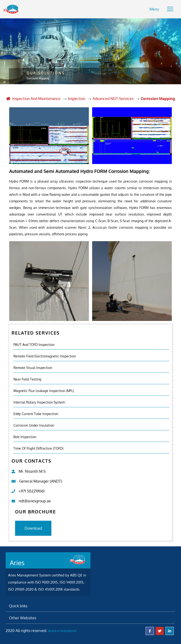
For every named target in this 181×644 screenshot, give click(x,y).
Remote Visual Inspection (33, 368)
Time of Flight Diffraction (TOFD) (38, 448)
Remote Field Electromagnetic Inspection (45, 356)
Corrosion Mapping (158, 99)
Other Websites (23, 618)
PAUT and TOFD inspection (34, 345)
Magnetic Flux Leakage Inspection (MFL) (44, 391)
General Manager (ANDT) (41, 481)
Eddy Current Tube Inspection (36, 414)
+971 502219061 (32, 491)
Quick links (18, 606)
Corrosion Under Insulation (34, 425)
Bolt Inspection (25, 437)
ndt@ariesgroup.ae (35, 501)
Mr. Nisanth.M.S (32, 471)
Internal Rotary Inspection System (39, 402)
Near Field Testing (27, 379)
